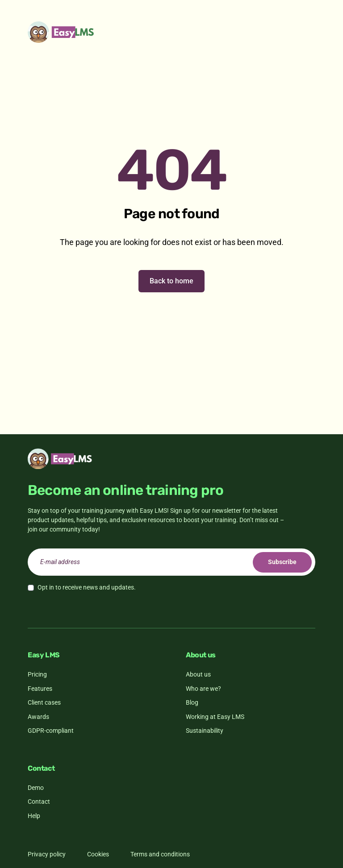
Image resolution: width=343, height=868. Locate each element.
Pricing (37, 674)
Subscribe (282, 562)
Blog (192, 702)
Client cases (44, 702)
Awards (38, 717)
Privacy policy (47, 854)
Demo (36, 788)
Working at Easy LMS (215, 717)
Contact (39, 802)
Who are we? (203, 689)
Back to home (171, 281)
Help (34, 816)
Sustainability (205, 731)
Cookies (98, 854)
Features (40, 689)
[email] (171, 562)
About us (198, 674)
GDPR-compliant (51, 731)
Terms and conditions (160, 854)
